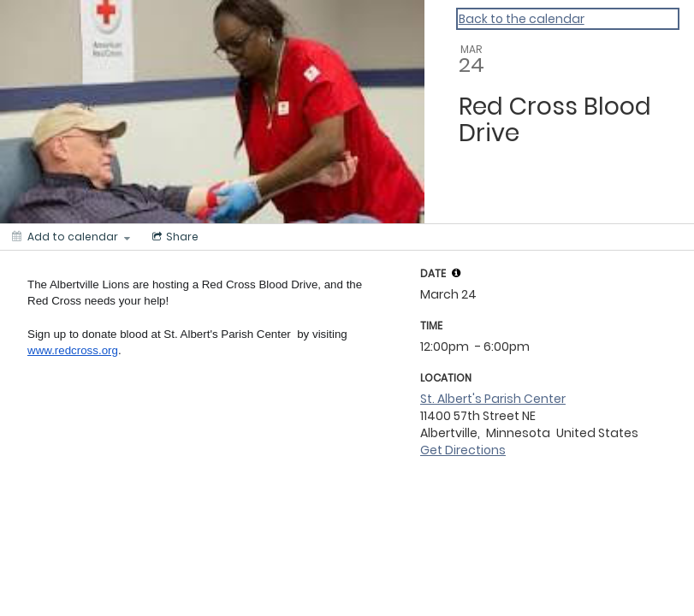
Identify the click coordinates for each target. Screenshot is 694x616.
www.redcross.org (73, 350)
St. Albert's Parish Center (493, 399)
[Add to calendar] (71, 237)
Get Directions (463, 450)
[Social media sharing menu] (174, 237)
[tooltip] (456, 273)
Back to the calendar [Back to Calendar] (522, 19)
